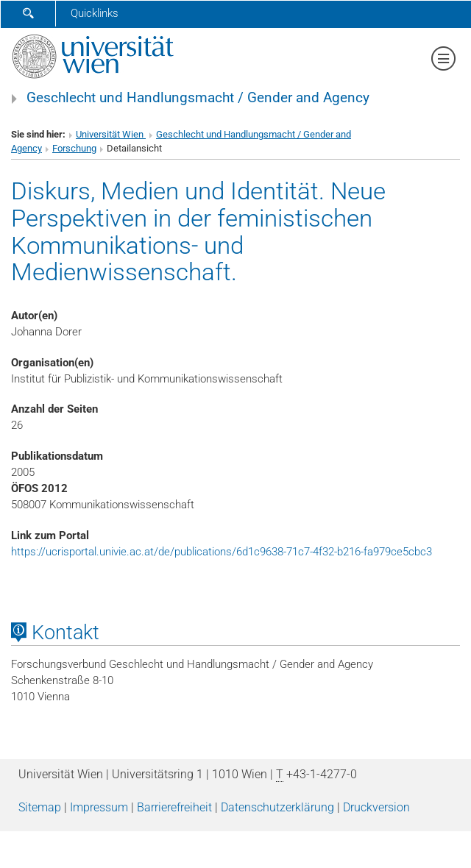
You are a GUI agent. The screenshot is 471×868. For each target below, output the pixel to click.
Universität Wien (111, 134)
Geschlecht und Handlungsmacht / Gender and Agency (198, 98)
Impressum (99, 807)
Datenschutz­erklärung (277, 807)
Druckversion (376, 807)
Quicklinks (95, 13)
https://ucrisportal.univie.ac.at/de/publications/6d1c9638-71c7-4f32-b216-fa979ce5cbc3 (222, 552)
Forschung (74, 148)
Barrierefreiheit (174, 807)
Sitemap (40, 807)
